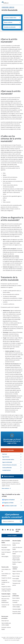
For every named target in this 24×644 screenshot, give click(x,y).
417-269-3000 (18, 530)
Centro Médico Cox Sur (6, 570)
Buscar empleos (16, 598)
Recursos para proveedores (5, 617)
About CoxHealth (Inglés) (6, 542)
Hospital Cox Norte (6, 587)
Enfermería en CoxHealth (16, 602)
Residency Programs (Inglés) (17, 563)
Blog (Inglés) (4, 547)
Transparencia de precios (16, 584)
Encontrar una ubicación (12, 27)
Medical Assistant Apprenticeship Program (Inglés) (17, 558)
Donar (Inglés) (16, 579)
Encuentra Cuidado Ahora (12, 18)
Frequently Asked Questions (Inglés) (17, 613)
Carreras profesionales (12, 468)
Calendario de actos (6, 545)
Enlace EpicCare (5, 621)
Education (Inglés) (17, 541)
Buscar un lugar (16, 576)
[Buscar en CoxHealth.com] (12, 521)
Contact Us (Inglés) (12, 536)
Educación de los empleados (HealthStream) (5, 601)
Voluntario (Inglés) (17, 609)
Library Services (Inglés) (16, 544)
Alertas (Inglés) (5, 557)
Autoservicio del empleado (5, 606)
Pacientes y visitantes (15, 568)
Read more (12, 454)
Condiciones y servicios (8, 7)
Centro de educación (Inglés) (17, 548)
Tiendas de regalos (17, 581)
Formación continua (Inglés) (6, 628)
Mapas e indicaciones (17, 571)
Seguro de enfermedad (12, 462)
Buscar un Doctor (12, 22)
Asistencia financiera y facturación (12, 465)
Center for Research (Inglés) (6, 553)
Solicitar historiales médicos (12, 460)
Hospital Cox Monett (6, 578)
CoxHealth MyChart (12, 470)
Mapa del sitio (8, 640)
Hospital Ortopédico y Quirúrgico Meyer (6, 590)
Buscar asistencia (6, 488)
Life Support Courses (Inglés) (17, 553)
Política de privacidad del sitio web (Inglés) (12, 639)
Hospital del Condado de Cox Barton (5, 582)
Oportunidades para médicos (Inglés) (17, 606)
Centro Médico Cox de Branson (6, 575)
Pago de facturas (12, 457)
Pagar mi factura (16, 574)
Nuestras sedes (5, 567)
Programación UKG (6, 596)
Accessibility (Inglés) (15, 640)
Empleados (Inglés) (6, 594)
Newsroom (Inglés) (6, 550)
